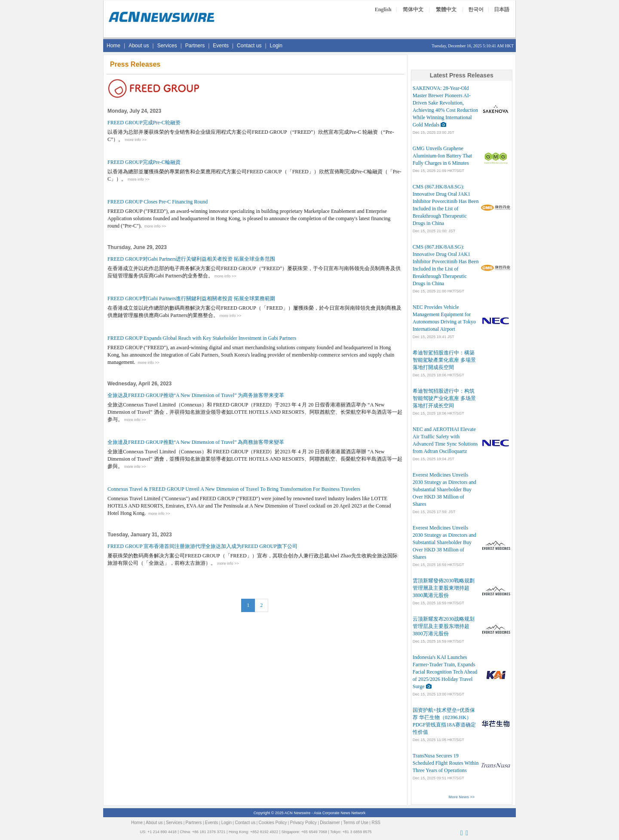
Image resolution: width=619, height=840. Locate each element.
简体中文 (413, 9)
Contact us (249, 46)
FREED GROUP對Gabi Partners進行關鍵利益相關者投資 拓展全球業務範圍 (191, 298)
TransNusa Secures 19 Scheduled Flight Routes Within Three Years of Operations (446, 763)
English (383, 9)
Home (113, 46)
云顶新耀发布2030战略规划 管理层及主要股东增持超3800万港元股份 (444, 626)
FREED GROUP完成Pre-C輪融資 (144, 162)
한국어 (476, 9)
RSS (376, 823)
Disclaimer (330, 823)
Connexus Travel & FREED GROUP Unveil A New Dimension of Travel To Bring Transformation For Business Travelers (234, 489)
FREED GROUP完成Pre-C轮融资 (144, 123)
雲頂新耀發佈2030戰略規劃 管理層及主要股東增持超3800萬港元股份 (444, 588)
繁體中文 (446, 9)
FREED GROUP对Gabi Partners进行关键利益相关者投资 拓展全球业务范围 (191, 259)
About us (139, 46)
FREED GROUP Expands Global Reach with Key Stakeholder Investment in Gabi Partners (202, 338)
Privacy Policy (303, 823)
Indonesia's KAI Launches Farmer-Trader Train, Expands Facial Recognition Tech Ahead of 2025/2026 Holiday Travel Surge (445, 672)
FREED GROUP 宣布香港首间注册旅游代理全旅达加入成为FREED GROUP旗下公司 (202, 546)
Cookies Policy (273, 823)
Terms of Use (356, 823)
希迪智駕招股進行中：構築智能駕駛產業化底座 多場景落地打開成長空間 (444, 360)
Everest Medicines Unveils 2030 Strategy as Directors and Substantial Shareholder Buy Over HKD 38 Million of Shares (444, 489)
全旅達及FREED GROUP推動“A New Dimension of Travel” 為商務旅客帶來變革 (196, 442)
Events (221, 46)
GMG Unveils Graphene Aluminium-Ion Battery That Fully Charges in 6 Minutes (442, 156)
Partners (195, 46)
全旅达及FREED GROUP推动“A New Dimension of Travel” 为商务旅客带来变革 (196, 395)
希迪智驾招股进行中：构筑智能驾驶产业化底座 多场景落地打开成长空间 (444, 398)
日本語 (502, 9)
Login (276, 46)
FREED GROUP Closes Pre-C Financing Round (158, 202)
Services (167, 46)
